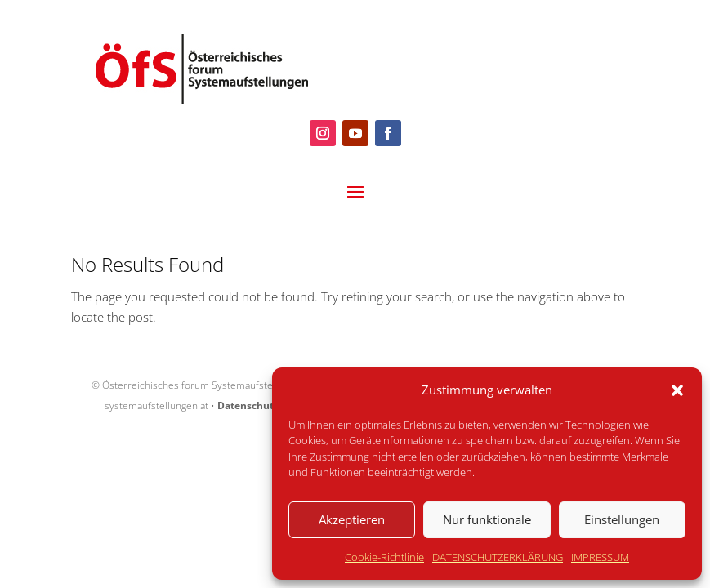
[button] (677, 390)
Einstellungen (622, 519)
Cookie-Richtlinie (384, 557)
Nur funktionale (487, 519)
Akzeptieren (352, 519)
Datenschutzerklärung (272, 405)
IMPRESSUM (600, 557)
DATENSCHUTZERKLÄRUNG (498, 557)
